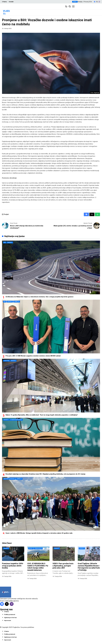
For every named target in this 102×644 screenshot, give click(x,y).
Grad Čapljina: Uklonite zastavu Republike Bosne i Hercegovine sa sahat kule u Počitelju (89, 567)
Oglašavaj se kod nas (10, 618)
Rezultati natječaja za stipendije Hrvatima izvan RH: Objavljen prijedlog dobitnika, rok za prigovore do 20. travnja (45, 474)
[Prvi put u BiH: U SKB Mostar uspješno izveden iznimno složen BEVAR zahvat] (51, 327)
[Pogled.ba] (6, 592)
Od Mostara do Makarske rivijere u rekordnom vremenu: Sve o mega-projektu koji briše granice (39, 297)
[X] (97, 2)
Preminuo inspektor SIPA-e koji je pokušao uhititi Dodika (13, 566)
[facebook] (95, 2)
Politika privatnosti (10, 615)
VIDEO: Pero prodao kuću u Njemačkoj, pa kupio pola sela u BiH (63, 566)
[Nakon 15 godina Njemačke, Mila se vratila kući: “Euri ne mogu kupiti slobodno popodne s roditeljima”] (51, 386)
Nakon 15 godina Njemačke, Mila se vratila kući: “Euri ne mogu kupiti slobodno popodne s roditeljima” (42, 415)
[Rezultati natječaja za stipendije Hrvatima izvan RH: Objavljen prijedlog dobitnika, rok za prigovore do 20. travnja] (51, 445)
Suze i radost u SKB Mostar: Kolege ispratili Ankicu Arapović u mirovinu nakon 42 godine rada (39, 533)
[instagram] (99, 2)
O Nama (4, 2)
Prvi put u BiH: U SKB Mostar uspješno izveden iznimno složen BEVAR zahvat (33, 356)
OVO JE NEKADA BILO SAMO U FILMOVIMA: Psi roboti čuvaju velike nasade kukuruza (38, 567)
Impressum (7, 620)
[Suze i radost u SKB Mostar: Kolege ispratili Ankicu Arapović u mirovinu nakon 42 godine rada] (51, 504)
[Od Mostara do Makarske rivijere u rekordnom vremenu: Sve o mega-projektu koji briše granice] (51, 267)
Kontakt (11, 2)
